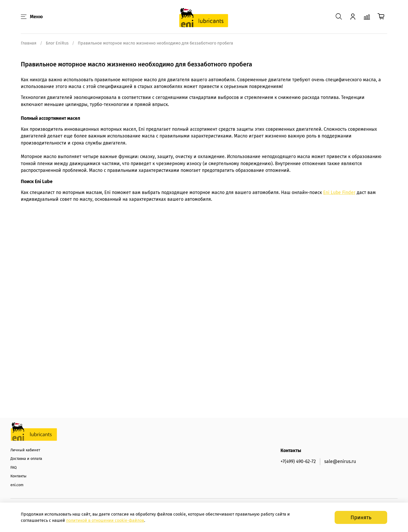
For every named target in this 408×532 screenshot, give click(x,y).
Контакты (18, 476)
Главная (29, 43)
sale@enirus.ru (340, 462)
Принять (361, 517)
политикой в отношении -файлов (105, 520)
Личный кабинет (25, 450)
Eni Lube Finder (339, 193)
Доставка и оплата (26, 459)
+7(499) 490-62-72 (298, 462)
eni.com (17, 485)
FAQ (14, 468)
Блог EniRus (57, 43)
